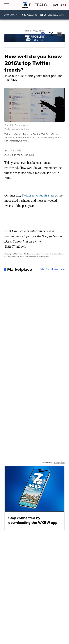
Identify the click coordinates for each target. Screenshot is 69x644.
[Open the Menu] (6, 5)
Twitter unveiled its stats (38, 195)
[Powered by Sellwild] (59, 463)
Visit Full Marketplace (53, 269)
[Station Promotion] (35, 39)
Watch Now (60, 5)
